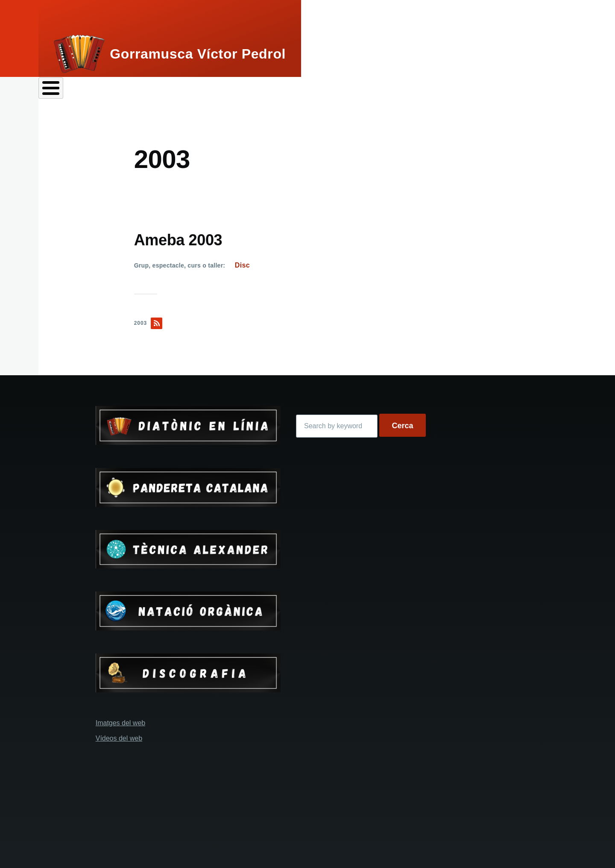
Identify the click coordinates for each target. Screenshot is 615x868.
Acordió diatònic (159, 90)
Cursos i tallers (401, 90)
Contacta (577, 90)
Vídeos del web (119, 735)
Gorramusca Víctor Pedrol (198, 54)
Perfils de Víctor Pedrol (82, 90)
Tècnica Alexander (494, 90)
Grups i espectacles (307, 90)
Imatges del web (121, 720)
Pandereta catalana (230, 90)
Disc (242, 262)
